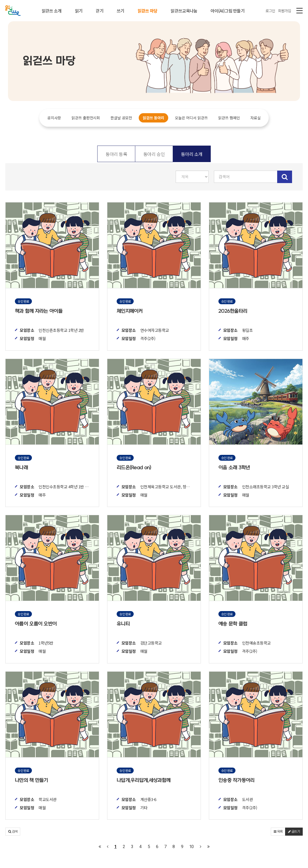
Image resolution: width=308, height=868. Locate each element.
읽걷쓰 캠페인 (229, 118)
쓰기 (121, 11)
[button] (13, 832)
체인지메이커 (130, 311)
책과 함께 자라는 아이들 (39, 311)
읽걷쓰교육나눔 (184, 11)
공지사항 (54, 118)
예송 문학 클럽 (233, 624)
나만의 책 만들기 (31, 780)
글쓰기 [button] (294, 832)
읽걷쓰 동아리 (153, 118)
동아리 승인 (154, 154)
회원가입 (284, 11)
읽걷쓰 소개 (52, 11)
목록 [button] (278, 832)
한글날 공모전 (121, 118)
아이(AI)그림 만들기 (227, 11)
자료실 (256, 118)
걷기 (100, 11)
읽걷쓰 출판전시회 (86, 118)
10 (191, 847)
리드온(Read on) (134, 468)
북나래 (21, 468)
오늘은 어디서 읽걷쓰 (191, 118)
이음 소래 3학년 (234, 468)
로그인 (270, 11)
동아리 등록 (116, 154)
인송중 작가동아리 (237, 780)
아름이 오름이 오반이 (36, 624)
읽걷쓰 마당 (148, 11)
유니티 (123, 624)
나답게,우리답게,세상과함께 (144, 780)
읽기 (79, 11)
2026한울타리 (233, 311)
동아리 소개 (192, 154)
